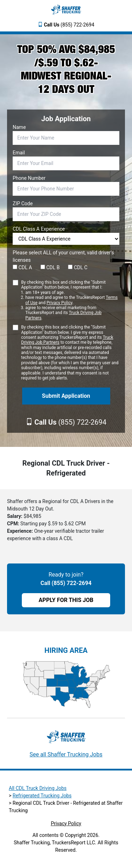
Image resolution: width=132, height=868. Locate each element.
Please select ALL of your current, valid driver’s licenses (63, 256)
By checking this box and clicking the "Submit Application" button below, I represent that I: (70, 300)
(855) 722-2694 (69, 25)
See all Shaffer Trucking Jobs (66, 754)
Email (19, 153)
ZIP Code (23, 203)
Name (19, 127)
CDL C (78, 267)
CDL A (22, 267)
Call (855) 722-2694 (66, 583)
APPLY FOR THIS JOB (66, 600)
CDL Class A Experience (39, 229)
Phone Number (29, 178)
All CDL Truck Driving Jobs (38, 788)
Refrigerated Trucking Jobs (42, 796)
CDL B (50, 267)
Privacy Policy (59, 303)
